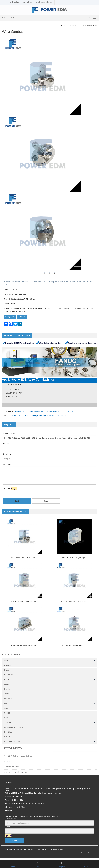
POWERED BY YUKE (50, 849)
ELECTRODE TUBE (12, 741)
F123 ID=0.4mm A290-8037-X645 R (24, 645)
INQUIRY (10, 317)
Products (73, 26)
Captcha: (6, 488)
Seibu (7, 718)
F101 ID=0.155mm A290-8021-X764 (24, 558)
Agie (6, 660)
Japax (7, 694)
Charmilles (9, 675)
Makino (7, 703)
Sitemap (61, 849)
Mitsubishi (8, 699)
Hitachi (7, 689)
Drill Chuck (9, 732)
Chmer (7, 679)
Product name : (10, 433)
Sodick (7, 713)
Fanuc (82, 26)
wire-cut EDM (9, 761)
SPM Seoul (9, 722)
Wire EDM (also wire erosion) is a (17, 772)
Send (17, 501)
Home (63, 26)
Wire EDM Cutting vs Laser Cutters (18, 756)
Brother (7, 670)
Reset (46, 501)
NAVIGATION (8, 18)
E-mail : (7, 454)
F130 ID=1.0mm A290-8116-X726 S (24, 602)
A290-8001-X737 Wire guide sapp (73, 558)
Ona (6, 708)
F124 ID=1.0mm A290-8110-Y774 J (73, 645)
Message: (7, 464)
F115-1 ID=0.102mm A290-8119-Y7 (73, 602)
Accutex (7, 665)
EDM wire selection (11, 767)
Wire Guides (92, 26)
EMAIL (22, 317)
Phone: (6, 444)
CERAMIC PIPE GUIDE (14, 727)
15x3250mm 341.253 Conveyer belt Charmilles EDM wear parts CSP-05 (44, 412)
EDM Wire (8, 737)
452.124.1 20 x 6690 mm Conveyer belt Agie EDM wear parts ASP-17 (38, 415)
